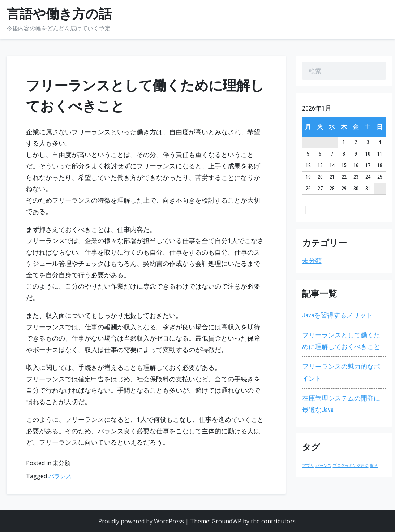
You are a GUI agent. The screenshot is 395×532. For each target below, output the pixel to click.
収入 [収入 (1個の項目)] (374, 466)
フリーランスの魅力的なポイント (341, 372)
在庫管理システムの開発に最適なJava (341, 404)
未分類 (312, 261)
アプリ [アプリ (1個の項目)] (308, 466)
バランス (60, 476)
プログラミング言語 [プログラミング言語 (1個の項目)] (351, 466)
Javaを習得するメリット (337, 315)
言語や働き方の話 (59, 14)
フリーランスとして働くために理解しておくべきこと (341, 341)
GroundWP (227, 521)
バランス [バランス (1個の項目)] (323, 466)
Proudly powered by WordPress (142, 521)
